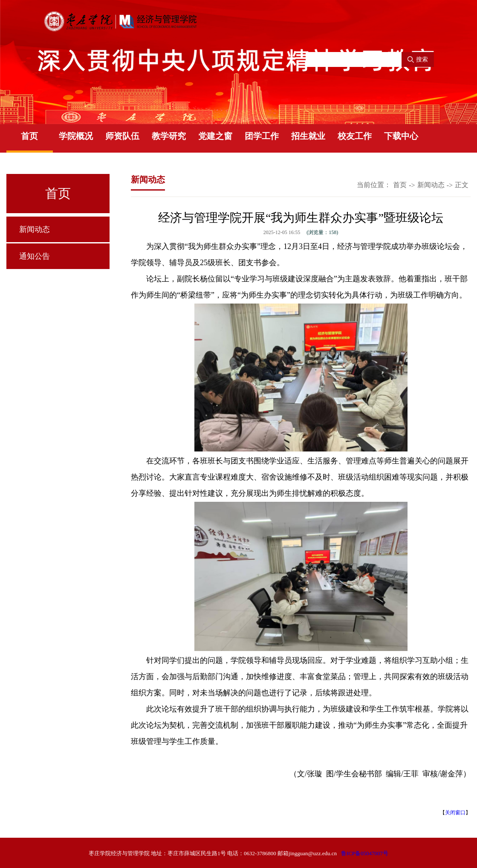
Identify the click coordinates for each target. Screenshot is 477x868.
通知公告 (35, 256)
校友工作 (355, 136)
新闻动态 (35, 229)
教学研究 (169, 136)
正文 (462, 185)
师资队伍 (122, 136)
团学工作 (262, 136)
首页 (29, 136)
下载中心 (401, 136)
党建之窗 (215, 136)
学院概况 (76, 136)
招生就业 (308, 136)
